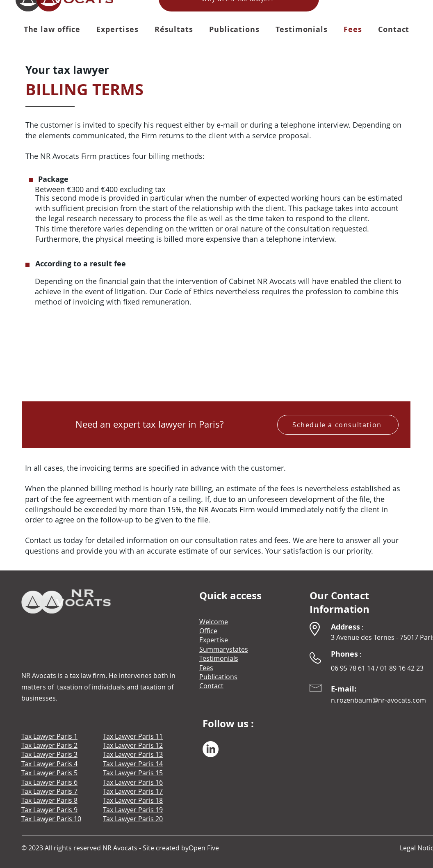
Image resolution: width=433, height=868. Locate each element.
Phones (344, 654)
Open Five (204, 848)
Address (345, 627)
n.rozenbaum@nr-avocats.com (378, 700)
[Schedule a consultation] (338, 425)
